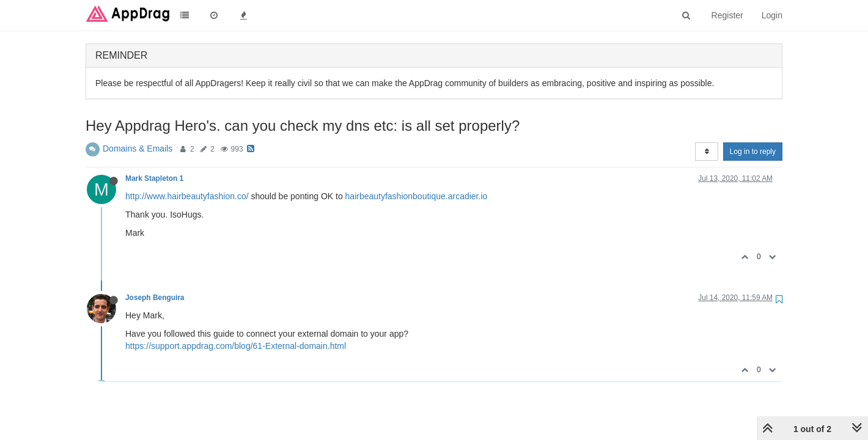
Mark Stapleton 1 (154, 178)
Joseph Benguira (155, 298)
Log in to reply (753, 152)
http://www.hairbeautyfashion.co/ (187, 196)
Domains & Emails (138, 148)
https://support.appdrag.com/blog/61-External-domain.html (236, 346)
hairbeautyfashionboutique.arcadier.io (417, 196)
